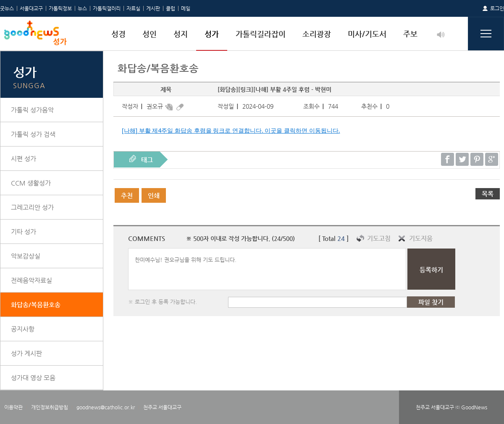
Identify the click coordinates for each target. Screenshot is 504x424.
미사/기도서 (367, 34)
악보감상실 (26, 256)
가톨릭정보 (60, 8)
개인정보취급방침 (50, 407)
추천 (127, 195)
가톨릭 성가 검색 (33, 134)
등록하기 (431, 270)
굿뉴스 (7, 8)
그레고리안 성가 (32, 207)
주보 (410, 34)
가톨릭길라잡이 (261, 34)
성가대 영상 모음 (33, 378)
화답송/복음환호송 (36, 305)
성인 (150, 34)
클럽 (171, 8)
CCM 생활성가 (31, 183)
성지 (181, 34)
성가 (212, 34)
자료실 (133, 8)
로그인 (497, 8)
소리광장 (317, 34)
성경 (118, 34)
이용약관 (13, 407)
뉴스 (82, 8)
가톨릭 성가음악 (32, 110)
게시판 (153, 8)
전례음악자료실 (31, 280)
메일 (186, 8)
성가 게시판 (26, 353)
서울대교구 (31, 8)
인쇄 (154, 195)
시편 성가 (24, 158)
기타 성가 (24, 232)
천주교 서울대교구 (162, 407)
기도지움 (421, 238)
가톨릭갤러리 (107, 8)
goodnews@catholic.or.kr (106, 407)
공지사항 (23, 329)
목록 (488, 194)
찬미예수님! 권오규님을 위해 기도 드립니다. (267, 269)
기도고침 (379, 238)
